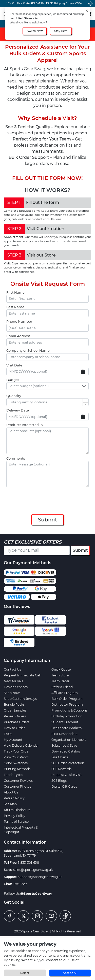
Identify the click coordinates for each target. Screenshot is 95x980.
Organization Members (69, 740)
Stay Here (61, 31)
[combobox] (48, 386)
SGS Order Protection (68, 763)
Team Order (60, 681)
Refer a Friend (62, 687)
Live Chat (20, 884)
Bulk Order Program (67, 699)
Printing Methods (17, 769)
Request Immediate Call (22, 675)
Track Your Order (17, 751)
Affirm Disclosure (17, 810)
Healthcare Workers (66, 728)
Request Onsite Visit (67, 775)
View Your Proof (16, 757)
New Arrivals (13, 681)
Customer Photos (17, 786)
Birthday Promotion (67, 716)
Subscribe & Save (64, 745)
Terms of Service (16, 822)
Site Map (10, 804)
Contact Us (12, 669)
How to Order (14, 728)
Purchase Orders (17, 722)
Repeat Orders (15, 716)
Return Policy (14, 798)
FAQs (8, 734)
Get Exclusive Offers (33, 542)
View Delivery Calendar (21, 745)
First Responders (64, 734)
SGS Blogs (59, 781)
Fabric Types (13, 775)
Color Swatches (16, 763)
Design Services (16, 687)
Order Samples (15, 710)
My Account (13, 740)
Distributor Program (67, 705)
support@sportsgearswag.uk (40, 877)
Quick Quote (61, 669)
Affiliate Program (65, 693)
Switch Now (35, 31)
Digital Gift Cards (64, 786)
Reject (25, 973)
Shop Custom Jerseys (20, 699)
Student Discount (65, 722)
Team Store (60, 675)
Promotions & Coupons (69, 710)
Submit (48, 520)
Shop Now (12, 693)
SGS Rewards (61, 769)
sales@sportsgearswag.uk (33, 870)
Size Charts (60, 757)
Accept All (70, 973)
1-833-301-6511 (28, 863)
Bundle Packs (14, 705)
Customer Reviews (18, 781)
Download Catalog (66, 751)
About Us (11, 792)
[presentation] (48, 501)
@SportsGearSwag (36, 893)
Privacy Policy (15, 816)
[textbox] (30, 386)
